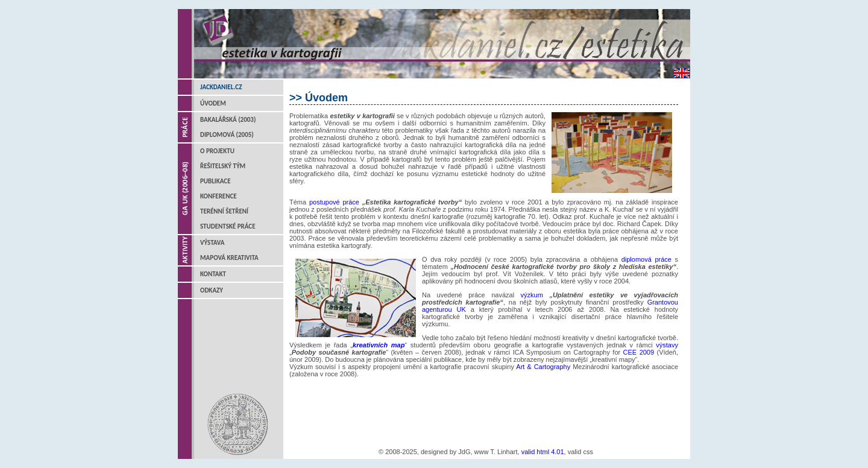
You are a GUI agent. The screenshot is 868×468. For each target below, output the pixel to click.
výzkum (535, 295)
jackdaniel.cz (221, 87)
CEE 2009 (639, 352)
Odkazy (212, 290)
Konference (219, 196)
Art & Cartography (543, 367)
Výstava (212, 243)
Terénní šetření (224, 211)
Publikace (215, 181)
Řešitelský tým (223, 166)
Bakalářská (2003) (228, 120)
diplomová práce (646, 259)
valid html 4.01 (543, 452)
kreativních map (379, 345)
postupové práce (334, 202)
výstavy (667, 345)
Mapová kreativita (229, 258)
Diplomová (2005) (227, 135)
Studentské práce (228, 226)
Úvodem (213, 103)
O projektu (217, 151)
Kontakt (213, 274)
